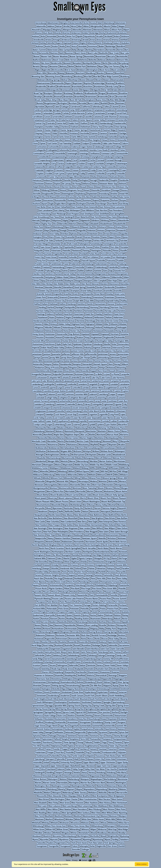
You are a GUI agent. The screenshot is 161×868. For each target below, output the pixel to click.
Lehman (92, 398)
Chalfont (84, 123)
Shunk (99, 682)
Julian (67, 361)
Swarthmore (110, 729)
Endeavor (38, 234)
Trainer (48, 749)
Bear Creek (114, 53)
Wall (103, 776)
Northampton (58, 552)
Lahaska (65, 378)
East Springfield (117, 214)
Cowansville (40, 167)
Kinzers (94, 368)
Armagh (57, 40)
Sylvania (37, 736)
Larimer (67, 388)
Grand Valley (86, 291)
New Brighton (97, 518)
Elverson (39, 230)
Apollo (80, 36)
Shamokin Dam (102, 669)
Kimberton (40, 368)
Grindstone (50, 301)
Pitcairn (46, 592)
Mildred (53, 471)
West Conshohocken (88, 799)
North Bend (37, 545)
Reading (70, 619)
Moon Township (89, 488)
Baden (101, 46)
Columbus (114, 150)
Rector (125, 619)
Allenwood (98, 30)
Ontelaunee (99, 562)
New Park (47, 532)
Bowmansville (58, 83)
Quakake (125, 612)
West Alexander (55, 796)
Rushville (69, 645)
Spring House (42, 709)
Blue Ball (88, 77)
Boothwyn (74, 80)
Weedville (38, 793)
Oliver (67, 562)
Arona (99, 40)
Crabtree (51, 167)
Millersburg (49, 475)
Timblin (97, 742)
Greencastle (53, 297)
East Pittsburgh (59, 214)
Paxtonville (108, 575)
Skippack (107, 686)
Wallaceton (112, 776)
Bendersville (56, 63)
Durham (115, 200)
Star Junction (104, 712)
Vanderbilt (123, 769)
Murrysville (40, 508)
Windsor (48, 833)
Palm (85, 568)
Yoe (68, 843)
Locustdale (83, 414)
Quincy (86, 615)
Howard (59, 338)
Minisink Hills (63, 481)
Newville (102, 538)
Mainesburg (39, 431)
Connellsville (43, 157)
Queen (69, 615)
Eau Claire (112, 217)
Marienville (42, 438)
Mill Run (113, 471)
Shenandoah (101, 675)
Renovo (117, 622)
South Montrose (65, 699)
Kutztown (79, 374)
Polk (76, 602)
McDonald (121, 448)
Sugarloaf (74, 726)
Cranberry (86, 167)
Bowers (107, 80)
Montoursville (65, 488)
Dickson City (123, 187)
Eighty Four (47, 224)
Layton (125, 391)
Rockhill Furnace (99, 635)
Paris (64, 572)
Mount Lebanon (65, 498)
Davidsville (124, 180)
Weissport (56, 793)
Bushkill (104, 103)
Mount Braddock (57, 495)
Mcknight (40, 455)
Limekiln (37, 408)
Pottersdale (52, 609)
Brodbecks (78, 93)
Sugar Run (64, 726)
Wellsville (103, 793)
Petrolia (90, 585)
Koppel (93, 371)
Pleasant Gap (110, 592)
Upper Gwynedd (42, 766)
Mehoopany (88, 458)
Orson (82, 565)
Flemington (96, 251)
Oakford (115, 555)
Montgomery (121, 485)
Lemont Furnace (41, 401)
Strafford (39, 722)
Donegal (116, 190)
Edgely (65, 220)
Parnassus (111, 572)
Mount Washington (91, 501)
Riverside (75, 632)
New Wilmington (65, 535)
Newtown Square (89, 538)
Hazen (52, 317)
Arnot (92, 40)
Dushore (36, 204)
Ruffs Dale (123, 642)
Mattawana (72, 445)
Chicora (47, 133)
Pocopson (41, 602)
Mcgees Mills (66, 451)
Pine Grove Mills (110, 588)
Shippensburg (93, 679)
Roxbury (102, 642)
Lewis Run (123, 401)
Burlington (63, 103)
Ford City (111, 254)
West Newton (65, 809)
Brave (122, 87)
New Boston (84, 518)
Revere (38, 625)
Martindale (70, 441)
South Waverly (121, 699)
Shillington (68, 679)
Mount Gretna (99, 495)
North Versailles (89, 548)
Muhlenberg (76, 505)
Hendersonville (40, 321)
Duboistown (104, 197)
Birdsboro (81, 70)
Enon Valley (55, 234)
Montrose (77, 488)
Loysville (83, 421)
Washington (121, 783)
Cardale (57, 113)
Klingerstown (57, 371)
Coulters (82, 164)
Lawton (117, 391)
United (46, 762)
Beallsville (103, 53)
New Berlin (122, 515)
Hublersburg (70, 338)
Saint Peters (86, 652)
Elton (125, 227)
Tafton (45, 736)
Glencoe (95, 284)
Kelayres (48, 364)
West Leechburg (69, 806)
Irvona (36, 351)
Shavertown (93, 672)
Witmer (74, 833)
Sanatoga (111, 655)
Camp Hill (74, 110)
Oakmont (51, 558)
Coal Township (65, 143)
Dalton (122, 177)
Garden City (39, 274)
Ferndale (124, 247)
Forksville (73, 257)
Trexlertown (40, 752)
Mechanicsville (68, 458)
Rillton (35, 632)
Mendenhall (41, 461)
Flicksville (107, 251)
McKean (96, 451)
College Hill (120, 147)
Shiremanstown (39, 682)
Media (79, 458)
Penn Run (111, 578)
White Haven (98, 819)
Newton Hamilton (63, 538)
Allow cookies (142, 864)
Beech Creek (58, 60)
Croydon (40, 174)
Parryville (122, 572)
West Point (121, 809)
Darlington (84, 180)
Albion (86, 26)
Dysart (44, 204)
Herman (71, 321)
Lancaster (125, 381)
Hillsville (48, 327)
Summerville (109, 726)
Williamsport (110, 826)
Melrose (108, 458)
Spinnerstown (38, 706)
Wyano (35, 839)
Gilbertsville (117, 277)
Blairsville (52, 73)
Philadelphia (100, 585)
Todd (64, 746)
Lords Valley (39, 418)
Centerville (122, 120)
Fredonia (113, 264)
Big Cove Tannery (113, 66)
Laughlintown (111, 388)
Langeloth (93, 384)
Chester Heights (51, 130)
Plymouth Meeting (43, 599)
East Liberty (59, 210)
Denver (57, 187)
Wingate (65, 833)
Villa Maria (122, 773)
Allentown (87, 30)
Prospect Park (73, 612)
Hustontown (38, 344)
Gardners (49, 274)
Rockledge (112, 635)
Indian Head (46, 348)
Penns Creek (60, 582)
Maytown (113, 445)
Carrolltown (38, 117)
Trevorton (112, 749)
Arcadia (100, 36)
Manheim (102, 431)
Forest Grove (51, 257)
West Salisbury (54, 813)
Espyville (124, 234)
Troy (88, 752)
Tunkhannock (42, 756)
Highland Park (78, 324)
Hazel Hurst (119, 314)
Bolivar (65, 80)
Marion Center (72, 438)
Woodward (37, 836)
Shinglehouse (80, 679)
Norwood (123, 552)
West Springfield (69, 813)
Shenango (113, 675)
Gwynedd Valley (112, 301)
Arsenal (107, 40)
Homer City (75, 331)
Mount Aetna (121, 491)
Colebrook (109, 147)
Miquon (73, 481)
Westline (77, 816)
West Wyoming (120, 813)
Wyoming (87, 839)
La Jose (107, 374)
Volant (66, 776)
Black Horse (105, 70)
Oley (51, 562)
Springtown (38, 712)
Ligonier (118, 404)
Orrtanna (74, 565)
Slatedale (36, 689)
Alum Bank (48, 33)
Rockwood (39, 639)
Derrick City (67, 187)
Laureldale (37, 391)
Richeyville (122, 625)
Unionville (37, 762)
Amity (103, 33)
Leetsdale (40, 398)
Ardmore (125, 36)
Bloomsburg (67, 77)
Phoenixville (124, 585)
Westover (113, 816)
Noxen (48, 555)
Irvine (126, 348)
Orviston (90, 565)
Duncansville (60, 200)
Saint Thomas (115, 652)
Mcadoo (122, 445)
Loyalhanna (63, 421)
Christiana (73, 133)
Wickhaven (64, 823)
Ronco (90, 639)
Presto (103, 609)
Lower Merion (108, 418)
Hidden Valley (64, 324)
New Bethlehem (55, 518)
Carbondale (48, 113)
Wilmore (85, 829)
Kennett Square (100, 364)
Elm (95, 227)
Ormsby (55, 565)
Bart (126, 50)
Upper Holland (57, 766)
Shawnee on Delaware (44, 675)
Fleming (86, 251)
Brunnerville (121, 97)
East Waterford (83, 217)
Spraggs (49, 706)
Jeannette (56, 354)
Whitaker (69, 819)
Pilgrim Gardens (56, 588)
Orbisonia (121, 562)
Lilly (125, 404)
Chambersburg (105, 123)
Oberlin (66, 558)
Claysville (39, 140)
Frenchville (79, 267)
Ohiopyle (98, 558)
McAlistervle (54, 448)
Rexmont (59, 625)
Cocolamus (65, 147)
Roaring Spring (110, 632)
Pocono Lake (58, 599)
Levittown (113, 401)
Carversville (57, 117)
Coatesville (96, 143)
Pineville (122, 588)
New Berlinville (40, 518)
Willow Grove (39, 829)
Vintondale (47, 776)
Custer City (53, 177)
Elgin (87, 224)
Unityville (55, 762)
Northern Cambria (73, 552)
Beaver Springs (76, 56)
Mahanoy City (104, 428)
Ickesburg (98, 344)
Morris (50, 491)
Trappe (65, 749)
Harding (42, 307)
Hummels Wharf (39, 341)
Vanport (59, 773)
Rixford (84, 632)
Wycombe (44, 839)
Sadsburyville (43, 649)
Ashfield (124, 40)
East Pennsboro (116, 210)
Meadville (41, 458)
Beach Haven (80, 53)
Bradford (52, 87)
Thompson (106, 739)
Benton (98, 63)
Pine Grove (97, 588)
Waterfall (91, 786)
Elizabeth (95, 224)
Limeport (47, 408)
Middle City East (81, 465)
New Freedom (41, 525)
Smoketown (67, 692)
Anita (43, 36)
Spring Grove (123, 706)
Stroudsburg (98, 722)
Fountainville (66, 261)
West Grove (65, 803)
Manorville (37, 435)
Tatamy (109, 736)
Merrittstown (119, 461)
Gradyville (65, 291)
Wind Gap (112, 829)
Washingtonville (78, 786)
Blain (124, 70)
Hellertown (118, 317)
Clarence (103, 133)
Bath (61, 53)
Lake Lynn (36, 381)
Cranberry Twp (98, 167)
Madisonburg (81, 428)
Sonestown (41, 696)
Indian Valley (59, 348)
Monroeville (75, 485)
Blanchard (80, 73)
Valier (68, 769)
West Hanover (77, 803)
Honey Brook (121, 331)
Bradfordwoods (64, 87)
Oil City (107, 558)
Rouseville (72, 642)
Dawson (49, 184)
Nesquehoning (41, 515)
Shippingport (119, 679)
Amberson (76, 33)
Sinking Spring (58, 686)
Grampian (75, 291)
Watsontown (40, 789)
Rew (51, 625)
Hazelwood (43, 317)
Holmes (48, 331)
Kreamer (121, 371)
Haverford (68, 314)
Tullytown (122, 752)
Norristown (90, 542)
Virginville (58, 776)
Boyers (68, 83)
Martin (61, 441)
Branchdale (77, 87)
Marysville (125, 441)
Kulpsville (57, 374)
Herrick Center (113, 321)
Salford (126, 652)
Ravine (62, 619)
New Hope (121, 525)
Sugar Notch (52, 726)
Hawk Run (90, 314)
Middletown (66, 468)
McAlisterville (41, 448)
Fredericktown (101, 264)
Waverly (62, 789)
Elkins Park (38, 227)
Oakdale (107, 555)
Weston (104, 816)
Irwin (43, 351)
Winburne (102, 829)
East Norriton (102, 210)
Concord (49, 153)
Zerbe (92, 846)
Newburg (78, 535)
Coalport (86, 143)
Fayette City (57, 247)
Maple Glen (59, 435)
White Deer (86, 819)
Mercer (72, 461)
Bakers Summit (39, 50)
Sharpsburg (58, 672)
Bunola (40, 103)
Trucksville (96, 752)
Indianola (78, 348)
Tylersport (50, 759)
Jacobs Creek (91, 351)
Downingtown (68, 194)
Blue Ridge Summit (111, 77)
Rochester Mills (73, 635)
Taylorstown (47, 739)
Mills (116, 475)
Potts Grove (63, 609)
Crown (123, 170)
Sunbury (68, 729)
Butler (112, 103)
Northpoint (88, 552)
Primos (35, 612)
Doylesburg (81, 194)
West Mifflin (41, 809)
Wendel (111, 793)
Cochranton (41, 147)
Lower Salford (38, 421)
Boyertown (78, 83)
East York (95, 217)
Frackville (101, 261)
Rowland (93, 642)
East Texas (54, 217)
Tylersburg (39, 759)
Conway (86, 157)
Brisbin (115, 90)
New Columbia (53, 522)
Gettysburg (50, 277)
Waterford (101, 786)
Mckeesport (120, 451)
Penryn (124, 582)
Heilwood (88, 317)
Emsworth (121, 230)
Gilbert (97, 277)
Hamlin (90, 304)
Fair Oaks (49, 240)
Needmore (43, 512)
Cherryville (109, 127)
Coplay (68, 160)
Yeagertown (60, 843)
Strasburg (49, 722)
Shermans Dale (43, 679)
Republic (125, 622)
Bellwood (111, 60)
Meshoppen (48, 465)
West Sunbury (84, 813)
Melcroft (99, 458)
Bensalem (77, 63)
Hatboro (50, 314)
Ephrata (74, 234)
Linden (92, 408)
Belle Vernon (71, 60)
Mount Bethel (43, 495)
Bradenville (41, 87)
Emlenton (91, 230)
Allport (126, 30)
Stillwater (39, 719)
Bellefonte (83, 60)
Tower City (114, 746)
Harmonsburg (83, 307)
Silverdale (37, 686)
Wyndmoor (64, 839)
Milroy (77, 478)
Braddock (120, 83)
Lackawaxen (42, 378)
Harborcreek (122, 304)
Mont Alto (86, 485)
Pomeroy (83, 602)
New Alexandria (81, 515)
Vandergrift (40, 773)
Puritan (116, 612)
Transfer (56, 749)
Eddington (46, 220)
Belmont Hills (122, 60)
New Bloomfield (71, 518)
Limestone (66, 408)
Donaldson (106, 190)
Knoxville (85, 371)
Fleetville (66, 251)
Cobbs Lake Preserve (111, 143)
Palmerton (101, 568)
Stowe (104, 719)
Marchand (101, 435)
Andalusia (122, 33)
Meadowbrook (119, 455)
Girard (50, 281)
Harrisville (68, 311)
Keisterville (38, 364)
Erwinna (115, 234)
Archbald (108, 36)
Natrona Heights (109, 508)
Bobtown (41, 80)
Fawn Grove (45, 247)
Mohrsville (113, 481)
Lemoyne (53, 401)
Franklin (120, 261)
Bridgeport (85, 90)
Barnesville (111, 50)
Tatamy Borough (121, 736)
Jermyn (37, 358)
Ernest (107, 234)
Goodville (91, 287)
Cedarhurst (65, 120)
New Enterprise (106, 522)
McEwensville (53, 451)
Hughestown (97, 338)
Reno (110, 622)
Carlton (90, 113)
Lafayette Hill (54, 378)
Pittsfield (74, 592)
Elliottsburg (58, 227)
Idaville (107, 344)
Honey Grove (38, 334)
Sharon (125, 669)
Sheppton (123, 675)
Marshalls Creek (39, 441)
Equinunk (83, 234)
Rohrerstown (62, 639)
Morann (109, 488)
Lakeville (58, 381)
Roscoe (105, 639)
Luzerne (76, 425)
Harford (51, 307)
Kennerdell (87, 364)
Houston (40, 338)
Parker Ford (80, 572)
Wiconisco (75, 823)
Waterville (122, 786)
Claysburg (123, 137)
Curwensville (42, 177)
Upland (79, 762)
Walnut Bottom (40, 779)
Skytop (115, 686)
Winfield (56, 833)
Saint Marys (61, 652)
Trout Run (60, 752)
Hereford (62, 321)
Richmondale (71, 629)
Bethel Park (81, 66)
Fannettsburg (96, 244)
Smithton (38, 692)
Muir (85, 505)
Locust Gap (72, 414)
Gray (81, 294)
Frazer (66, 264)
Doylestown (92, 194)
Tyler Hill (121, 756)
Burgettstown (50, 103)
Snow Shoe (78, 692)
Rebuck (117, 619)
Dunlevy (71, 200)
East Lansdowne (45, 210)
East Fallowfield (63, 207)
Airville (66, 26)
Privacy (75, 860)
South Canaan (77, 696)
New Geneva (80, 525)
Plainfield (92, 592)
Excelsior (96, 237)
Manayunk (80, 431)
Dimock (63, 190)
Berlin (105, 63)
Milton (85, 478)
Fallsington (84, 244)
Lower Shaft (51, 421)
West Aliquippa (70, 796)
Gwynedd (100, 301)
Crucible (49, 174)
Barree (120, 50)
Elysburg (55, 230)
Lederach (93, 394)
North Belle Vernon (118, 542)
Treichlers (83, 749)
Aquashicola (89, 36)
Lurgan (49, 425)
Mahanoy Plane (118, 428)
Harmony (94, 307)
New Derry (82, 522)
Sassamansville (58, 659)
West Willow (107, 813)
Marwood (107, 441)
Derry (76, 187)
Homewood (98, 331)
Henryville (52, 321)
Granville (118, 291)
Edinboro (95, 220)
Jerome (45, 358)
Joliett (124, 358)
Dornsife (37, 194)
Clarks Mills (76, 137)
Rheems (80, 625)
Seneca (100, 665)
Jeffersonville (91, 354)
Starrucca (39, 716)
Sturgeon (121, 722)
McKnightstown (52, 455)
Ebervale (36, 220)
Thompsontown (119, 739)
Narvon (97, 508)
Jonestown (49, 361)
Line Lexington (103, 408)
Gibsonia (81, 277)
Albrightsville (96, 26)
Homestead (87, 331)
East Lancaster (118, 207)
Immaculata (123, 344)
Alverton (66, 33)
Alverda (57, 33)
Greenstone (98, 297)
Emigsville (81, 230)
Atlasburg (108, 43)
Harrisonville (56, 311)
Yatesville (41, 843)
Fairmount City (112, 240)
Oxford (78, 568)
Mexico (58, 465)
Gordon (100, 287)
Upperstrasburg (119, 766)
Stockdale (49, 719)
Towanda (104, 746)
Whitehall (36, 823)
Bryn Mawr (63, 100)
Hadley (124, 301)
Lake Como (106, 378)
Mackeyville (41, 428)
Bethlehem (92, 66)
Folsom (76, 254)
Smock (47, 692)
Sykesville (113, 732)
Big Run (125, 66)
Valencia (61, 769)
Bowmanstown (44, 83)
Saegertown (55, 649)
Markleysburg (112, 438)
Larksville (76, 388)
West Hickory (105, 803)
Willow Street (62, 829)
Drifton (43, 197)
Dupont (96, 200)
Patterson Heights (51, 575)
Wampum (85, 779)
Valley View (89, 769)
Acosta (93, 23)
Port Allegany (94, 602)
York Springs (110, 843)
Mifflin (93, 468)
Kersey (117, 364)
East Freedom (78, 207)
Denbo (49, 187)
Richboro (112, 625)
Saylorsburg (90, 659)
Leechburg (103, 394)
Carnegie (111, 113)
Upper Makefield (72, 766)
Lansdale (114, 384)
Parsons (38, 575)
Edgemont (74, 220)
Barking (89, 50)
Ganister (98, 271)
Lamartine (86, 381)
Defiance (86, 184)
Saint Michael (73, 652)
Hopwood (105, 334)
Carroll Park (121, 113)
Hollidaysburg (110, 327)
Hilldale (99, 324)
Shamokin (89, 669)
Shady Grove (68, 669)
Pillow (67, 588)
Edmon (113, 220)
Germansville (38, 277)
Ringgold (55, 632)
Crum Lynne (59, 174)
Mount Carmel (73, 495)
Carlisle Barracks (78, 113)
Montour (53, 488)
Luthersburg (59, 425)
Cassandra (78, 117)
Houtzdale (50, 338)
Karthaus (117, 361)
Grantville (108, 291)
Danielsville (57, 180)
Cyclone (63, 177)
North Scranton (57, 548)
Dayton (57, 184)
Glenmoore (114, 284)
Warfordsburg (110, 779)
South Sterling (107, 699)
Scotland (107, 662)
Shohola (80, 682)
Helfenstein (99, 317)
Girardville (59, 281)
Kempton (77, 364)
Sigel (114, 682)
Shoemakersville (67, 682)
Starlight (124, 712)
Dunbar (38, 200)
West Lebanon (55, 806)
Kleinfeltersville (43, 371)
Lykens (84, 425)
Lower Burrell (79, 418)
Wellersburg (68, 793)
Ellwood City (87, 227)
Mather (62, 445)
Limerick (56, 408)
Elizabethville (120, 224)
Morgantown (40, 491)
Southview (86, 702)
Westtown (39, 819)
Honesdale (109, 331)
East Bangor (101, 204)
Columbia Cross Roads (98, 150)
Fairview (124, 240)
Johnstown (115, 358)
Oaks (59, 558)
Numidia (76, 555)
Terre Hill (84, 739)
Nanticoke (68, 508)
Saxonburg (71, 659)
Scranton (36, 665)
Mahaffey (92, 428)
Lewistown (60, 404)
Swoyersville (80, 732)
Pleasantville (82, 595)
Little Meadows (107, 411)
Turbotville (55, 756)
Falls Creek (73, 244)
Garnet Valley (69, 274)
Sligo (63, 689)
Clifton (82, 140)
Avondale (82, 46)
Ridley (102, 629)
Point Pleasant (66, 602)
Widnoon (85, 823)
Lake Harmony (118, 378)
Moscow (99, 491)
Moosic (101, 488)
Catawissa (38, 120)
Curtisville (120, 174)
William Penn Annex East (55, 826)
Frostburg (124, 267)
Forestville (62, 257)
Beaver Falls (46, 56)
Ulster (83, 759)
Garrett (80, 274)
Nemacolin (95, 512)
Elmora (111, 227)
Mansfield (48, 435)
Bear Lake (125, 53)
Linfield (124, 408)
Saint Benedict (79, 649)
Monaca (122, 481)
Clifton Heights (93, 140)
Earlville (91, 204)
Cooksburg (107, 157)
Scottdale (124, 662)
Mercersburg (83, 461)
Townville (124, 746)
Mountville (56, 505)
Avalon (55, 46)
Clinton (112, 140)
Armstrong (76, 40)
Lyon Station (111, 425)
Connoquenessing (58, 157)
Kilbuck (125, 364)
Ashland (35, 43)
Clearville (58, 140)
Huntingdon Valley (105, 341)
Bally (74, 50)
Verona (92, 773)
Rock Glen (86, 635)
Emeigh (63, 230)
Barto (34, 53)
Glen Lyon (123, 281)
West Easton (117, 799)
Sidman (107, 682)
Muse (48, 508)
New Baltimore (96, 515)
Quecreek (61, 615)
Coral (75, 160)
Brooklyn (38, 97)
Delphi (36, 187)
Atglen (83, 43)
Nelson (85, 512)
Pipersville (37, 592)
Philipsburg (112, 585)
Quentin (77, 615)
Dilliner (37, 190)
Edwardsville (123, 220)
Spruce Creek (68, 712)
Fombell (84, 254)
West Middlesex (100, 806)
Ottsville (55, 568)
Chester (39, 130)
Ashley (43, 43)
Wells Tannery (81, 793)
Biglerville (46, 70)
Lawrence (95, 391)
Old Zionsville (41, 562)
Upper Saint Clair (104, 766)
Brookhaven (112, 93)
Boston (83, 80)
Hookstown (50, 334)
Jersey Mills (55, 358)
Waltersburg (74, 779)
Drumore (62, 197)
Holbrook (80, 327)
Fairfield (79, 240)
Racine (93, 615)
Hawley (99, 314)
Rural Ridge (37, 645)
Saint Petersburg (100, 652)
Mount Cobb (86, 495)
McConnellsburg (92, 448)
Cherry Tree (97, 127)
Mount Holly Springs (115, 495)
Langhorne (104, 384)
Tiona (110, 742)
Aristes (48, 40)
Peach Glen (39, 578)
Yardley (115, 839)
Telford (57, 739)
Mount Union (76, 501)
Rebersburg (107, 619)
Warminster (123, 779)
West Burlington (57, 799)
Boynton (88, 83)
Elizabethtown (106, 224)
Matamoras (53, 445)
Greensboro (74, 297)
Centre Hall (61, 123)
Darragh (93, 180)
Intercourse (117, 348)
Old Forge (123, 558)
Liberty (80, 404)
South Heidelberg (117, 696)
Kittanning (121, 368)
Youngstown (42, 846)
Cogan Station (87, 147)
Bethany (63, 66)
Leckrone (70, 394)
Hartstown (89, 311)
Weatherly (113, 789)
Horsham (115, 334)
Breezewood (42, 90)
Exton (118, 237)
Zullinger (85, 849)
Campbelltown (86, 110)
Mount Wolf (106, 501)
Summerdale (85, 726)
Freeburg (122, 264)
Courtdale (100, 164)
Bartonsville (43, 53)
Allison (107, 30)
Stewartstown (120, 716)
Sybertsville (92, 732)
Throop (80, 742)
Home (66, 331)
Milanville (44, 471)
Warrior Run (86, 783)
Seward (37, 669)
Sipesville (85, 686)
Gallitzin (89, 271)
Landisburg (61, 384)
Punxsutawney (105, 612)
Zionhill (122, 846)
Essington (37, 237)
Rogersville (50, 639)
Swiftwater (59, 732)
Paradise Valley (42, 572)
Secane (53, 665)
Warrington (74, 783)
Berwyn (45, 66)
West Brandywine (100, 796)
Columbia (83, 150)
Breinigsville (54, 90)
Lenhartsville (65, 401)
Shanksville (115, 669)
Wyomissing (98, 839)
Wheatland (59, 819)
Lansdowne (124, 384)
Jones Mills (38, 361)
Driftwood (52, 197)
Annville (61, 36)
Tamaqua (62, 736)
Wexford (49, 819)
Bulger (123, 100)
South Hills (52, 699)
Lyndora (100, 425)
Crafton (59, 167)
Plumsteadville (101, 595)
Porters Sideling (99, 605)
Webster (123, 789)
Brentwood (65, 90)
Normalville (79, 542)
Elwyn (47, 230)
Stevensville (108, 716)
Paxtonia (98, 575)
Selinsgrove (62, 665)
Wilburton (95, 823)
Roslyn (37, 642)
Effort (38, 224)
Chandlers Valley (52, 127)
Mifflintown (113, 468)
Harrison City (117, 307)
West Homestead (120, 803)
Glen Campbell (100, 281)
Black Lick (116, 70)
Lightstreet (108, 404)
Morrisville (81, 491)
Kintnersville (84, 368)
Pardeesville (55, 572)
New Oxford (122, 528)
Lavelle (71, 391)
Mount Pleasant (120, 498)
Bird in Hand (70, 70)
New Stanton (39, 535)
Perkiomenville (56, 585)
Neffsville (69, 512)
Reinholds (93, 622)
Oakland (124, 555)
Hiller (106, 324)
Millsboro (124, 475)
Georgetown (122, 274)
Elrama (118, 227)
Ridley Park (111, 629)
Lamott (106, 381)
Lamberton (96, 381)
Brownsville (103, 97)
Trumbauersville (109, 752)
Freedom (37, 267)
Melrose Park (118, 458)
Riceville (103, 625)
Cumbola (91, 174)
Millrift (110, 475)
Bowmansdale (117, 80)
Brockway (68, 93)
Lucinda (105, 421)
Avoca (74, 46)
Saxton (80, 659)
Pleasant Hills (39, 595)
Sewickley (45, 669)
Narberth (89, 508)
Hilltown (57, 327)
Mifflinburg (102, 468)
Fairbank (59, 240)
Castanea (98, 117)
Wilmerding (75, 829)
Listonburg (77, 411)
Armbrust (66, 40)
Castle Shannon (110, 117)
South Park (94, 699)
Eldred (81, 224)
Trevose (121, 749)
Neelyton (53, 512)
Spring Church (74, 706)
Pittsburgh (64, 592)
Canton (38, 113)
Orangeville (111, 562)
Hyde (59, 344)
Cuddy (82, 174)
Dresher (114, 194)
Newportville (41, 538)
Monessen (39, 485)
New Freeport (55, 525)
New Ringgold (91, 532)
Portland (123, 605)
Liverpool (40, 414)
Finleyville (38, 251)
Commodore (39, 153)
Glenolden (125, 284)
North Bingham (50, 545)
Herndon (101, 321)
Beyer (101, 66)
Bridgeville (96, 90)
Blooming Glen (38, 77)
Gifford (90, 277)
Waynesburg (101, 789)
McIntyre (87, 451)
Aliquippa (47, 30)
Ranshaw (45, 619)
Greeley (110, 294)
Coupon (90, 164)
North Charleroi (66, 545)
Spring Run (79, 709)
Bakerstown (53, 50)
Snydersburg (90, 692)
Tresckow (102, 749)
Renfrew (102, 622)
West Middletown (116, 806)
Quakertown (38, 615)
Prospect (62, 612)
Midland (76, 468)
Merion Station (106, 461)
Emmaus (101, 230)
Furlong (57, 271)
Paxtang (89, 575)
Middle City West (97, 465)
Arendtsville (39, 40)
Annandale (52, 36)
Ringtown (65, 632)
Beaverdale (89, 56)
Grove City (60, 301)
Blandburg (91, 73)
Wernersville (122, 793)
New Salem (104, 532)
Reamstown (96, 619)
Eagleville (71, 204)
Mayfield (94, 445)
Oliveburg (58, 562)
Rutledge (96, 645)
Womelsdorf (84, 833)
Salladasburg (74, 655)
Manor (124, 431)
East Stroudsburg (41, 217)
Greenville (39, 301)
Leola (91, 401)
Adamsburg (109, 23)
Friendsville (113, 267)
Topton (71, 746)
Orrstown (64, 565)
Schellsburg (38, 662)
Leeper (113, 394)
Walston (63, 779)
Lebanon (52, 394)
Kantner (98, 361)
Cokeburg (98, 147)
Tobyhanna (55, 746)
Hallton (62, 304)
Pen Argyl (59, 578)
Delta (42, 187)
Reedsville (62, 622)
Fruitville (40, 271)
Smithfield (115, 689)
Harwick (121, 311)
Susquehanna (87, 729)
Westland (68, 816)
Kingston (73, 368)
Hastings (41, 314)
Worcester (57, 836)
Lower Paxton (121, 418)
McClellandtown (68, 448)
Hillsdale (123, 324)
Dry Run (78, 197)
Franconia (111, 261)
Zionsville (76, 849)
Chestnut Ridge (109, 130)
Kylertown (89, 374)
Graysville (89, 294)
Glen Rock (86, 284)
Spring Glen (111, 706)
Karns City (107, 361)
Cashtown (68, 117)
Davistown (39, 184)
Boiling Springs (53, 80)
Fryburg (49, 271)
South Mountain (81, 699)
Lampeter (115, 381)
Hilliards (114, 324)
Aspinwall (67, 43)
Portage (87, 605)
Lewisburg (50, 404)
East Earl (51, 207)
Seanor (45, 665)
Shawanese (105, 672)
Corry (54, 164)
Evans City (60, 237)
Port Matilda (52, 605)
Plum (91, 595)
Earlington (82, 204)
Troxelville (80, 752)
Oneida (84, 562)
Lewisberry (39, 404)
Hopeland (85, 334)
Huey (87, 338)
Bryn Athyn (52, 100)
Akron (74, 26)
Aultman (40, 46)
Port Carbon (107, 602)
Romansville (74, 639)
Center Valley (99, 120)
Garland (58, 274)
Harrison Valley (43, 311)
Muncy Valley (101, 505)
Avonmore (93, 46)
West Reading (40, 813)
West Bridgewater (117, 796)
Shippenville (106, 679)
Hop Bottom (74, 334)
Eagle (51, 204)
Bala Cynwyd (65, 50)
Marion (61, 438)
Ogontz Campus (86, 558)
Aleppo (122, 26)
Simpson (47, 686)
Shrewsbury (90, 682)
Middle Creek (112, 465)
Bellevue (102, 60)
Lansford (43, 388)
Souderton (65, 696)
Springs (122, 709)
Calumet (115, 107)
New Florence (120, 522)
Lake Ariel (85, 378)
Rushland (59, 645)
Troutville (70, 752)
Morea (117, 488)
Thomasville (95, 739)
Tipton (126, 742)
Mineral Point (95, 478)
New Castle (40, 522)
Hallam (45, 304)
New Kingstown (71, 528)
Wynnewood (76, 839)
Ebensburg (123, 217)
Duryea (123, 200)
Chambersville (120, 123)
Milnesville (68, 478)
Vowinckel (75, 776)
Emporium (111, 230)
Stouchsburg (94, 719)
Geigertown (101, 274)
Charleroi (65, 127)
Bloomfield (119, 73)
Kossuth (112, 371)
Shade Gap (56, 669)
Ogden (74, 558)
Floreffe (124, 251)
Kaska (125, 361)
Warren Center (49, 783)
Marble (92, 435)
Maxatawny (84, 445)
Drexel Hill (124, 194)
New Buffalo (122, 518)
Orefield (38, 565)
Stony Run (82, 719)
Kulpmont (47, 374)
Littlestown (121, 411)
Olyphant (75, 562)
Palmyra (111, 568)
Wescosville (42, 796)
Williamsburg (97, 826)
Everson (87, 237)
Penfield (78, 578)
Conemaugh (72, 153)
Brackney (110, 83)
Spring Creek (99, 706)
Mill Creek (95, 471)
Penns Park (72, 582)
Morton (90, 491)
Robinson (51, 635)
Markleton (99, 438)
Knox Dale (75, 371)
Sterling (89, 716)
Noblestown (67, 542)
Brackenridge (99, 83)
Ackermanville (76, 23)
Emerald (72, 230)
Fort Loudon (105, 257)
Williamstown (123, 826)
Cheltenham (85, 127)
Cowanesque (122, 164)
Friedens (89, 267)
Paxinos (80, 575)
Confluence (95, 153)
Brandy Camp (112, 87)
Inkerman (106, 348)
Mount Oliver (93, 498)
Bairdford (121, 46)
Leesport (121, 394)
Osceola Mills (121, 565)
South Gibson (102, 696)
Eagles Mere (61, 204)
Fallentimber (55, 244)
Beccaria (111, 56)
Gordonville (110, 287)
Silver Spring (123, 682)
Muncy (91, 505)
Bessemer (54, 66)
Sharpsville (69, 672)
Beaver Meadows (61, 56)
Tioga (104, 742)
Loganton (93, 414)
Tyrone (69, 759)
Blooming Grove (53, 77)
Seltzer (83, 665)
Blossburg (78, 77)
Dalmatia (114, 177)
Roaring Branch (95, 632)
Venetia (77, 773)
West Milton (53, 809)
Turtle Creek (77, 756)
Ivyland (58, 351)
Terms (68, 860)
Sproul (58, 712)
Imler (114, 344)
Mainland (50, 431)
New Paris (37, 532)
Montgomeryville (41, 488)
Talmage (53, 736)
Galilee (81, 271)
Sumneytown (57, 729)
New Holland (110, 525)
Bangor (81, 50)
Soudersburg (53, 696)
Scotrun (116, 662)
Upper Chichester (108, 762)
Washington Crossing (60, 786)
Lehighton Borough (78, 398)
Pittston (83, 592)
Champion (39, 127)
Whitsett (54, 823)
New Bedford (110, 515)
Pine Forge (86, 588)
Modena (94, 481)
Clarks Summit (89, 137)
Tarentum (94, 736)
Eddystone (56, 220)
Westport (123, 816)
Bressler (75, 90)
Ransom (54, 619)
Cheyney (39, 133)
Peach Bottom (120, 575)
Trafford (40, 749)
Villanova (37, 776)
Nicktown (122, 538)
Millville (46, 478)
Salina (49, 655)
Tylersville (60, 759)
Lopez (123, 414)
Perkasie (44, 585)
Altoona (38, 33)
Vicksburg (111, 773)
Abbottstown (53, 23)
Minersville (40, 481)
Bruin (112, 97)
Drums (70, 197)
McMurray (65, 455)
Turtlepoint (89, 756)
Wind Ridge (123, 829)
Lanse (36, 388)
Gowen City (44, 291)
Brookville (48, 97)
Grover (69, 301)
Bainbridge (111, 46)
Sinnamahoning (73, 686)
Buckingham (89, 100)
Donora (124, 190)
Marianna (124, 435)
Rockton (122, 635)
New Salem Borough (119, 532)
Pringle (43, 612)
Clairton (94, 133)
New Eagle (93, 522)
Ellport (67, 227)
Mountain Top (119, 501)
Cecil (46, 120)
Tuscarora (100, 756)
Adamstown (121, 23)
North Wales (103, 548)
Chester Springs (80, 130)
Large (60, 388)
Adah (100, 23)
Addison (51, 26)
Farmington (109, 244)
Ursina (36, 769)
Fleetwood (76, 251)
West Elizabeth (40, 803)
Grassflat (67, 294)
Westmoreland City (91, 816)
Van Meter (100, 769)
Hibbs (46, 324)
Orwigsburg (100, 565)
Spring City (87, 706)
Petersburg (80, 585)
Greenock (64, 297)
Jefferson (66, 354)
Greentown (110, 297)
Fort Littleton (93, 257)
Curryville (110, 174)
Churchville (84, 133)
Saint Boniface (93, 649)
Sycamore (103, 732)
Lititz (85, 411)
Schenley (48, 662)
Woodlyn (122, 833)
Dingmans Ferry (75, 190)
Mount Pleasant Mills (45, 501)
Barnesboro (99, 50)
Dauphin (114, 180)
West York (39, 816)
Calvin (123, 107)
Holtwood (57, 331)
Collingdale (52, 150)
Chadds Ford (73, 123)
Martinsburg (96, 441)
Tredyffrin (73, 749)
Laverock (79, 391)
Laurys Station (60, 391)
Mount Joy (52, 498)
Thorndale (36, 742)
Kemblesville (66, 364)
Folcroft (67, 254)
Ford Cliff (121, 254)
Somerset (123, 692)
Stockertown (60, 719)
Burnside (82, 103)
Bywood (49, 107)
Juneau (74, 361)
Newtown (76, 538)
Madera (61, 428)
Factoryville (39, 240)
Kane (90, 361)
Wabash (85, 776)
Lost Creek (59, 418)
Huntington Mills (122, 341)
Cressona (84, 170)
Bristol (122, 90)
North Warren (116, 548)
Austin (48, 46)
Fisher (47, 251)
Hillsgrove (39, 327)
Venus (84, 773)
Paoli (118, 568)
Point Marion (52, 602)
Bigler (38, 70)
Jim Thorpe (85, 358)
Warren (38, 783)
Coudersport (71, 164)
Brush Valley (41, 100)
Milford (71, 471)
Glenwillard (68, 287)
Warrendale (62, 783)
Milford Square (83, 471)
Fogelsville (58, 254)
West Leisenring (85, 806)
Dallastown (103, 177)
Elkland (48, 227)
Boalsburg (125, 77)
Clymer (42, 143)
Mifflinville (125, 468)
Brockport (48, 93)
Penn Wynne (39, 582)
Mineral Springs (109, 478)
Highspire (90, 324)
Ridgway (94, 629)
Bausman (69, 53)
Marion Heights (87, 438)
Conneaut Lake (108, 153)
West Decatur (104, 799)
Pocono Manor (92, 599)
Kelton (56, 364)
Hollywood (39, 331)
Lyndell (92, 425)
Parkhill (102, 572)
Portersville (112, 605)
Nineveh (49, 542)
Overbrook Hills (67, 568)
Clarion (48, 137)
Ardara (117, 36)
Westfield (49, 816)
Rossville (53, 642)
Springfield (112, 709)
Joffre (94, 358)
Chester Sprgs (66, 130)
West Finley (53, 803)
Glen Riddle (59, 284)
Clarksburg (102, 137)
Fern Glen (115, 247)
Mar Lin (84, 435)
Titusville (45, 746)
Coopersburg (45, 160)
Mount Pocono (62, 501)
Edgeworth (85, 220)
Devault (83, 187)
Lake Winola (47, 381)
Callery (107, 107)
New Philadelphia (61, 532)
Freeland (46, 267)
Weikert (47, 793)
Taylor (37, 739)
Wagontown (95, 776)
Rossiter (45, 642)
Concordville (60, 153)
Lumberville (123, 421)
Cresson (75, 170)
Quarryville (50, 615)
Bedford (36, 60)
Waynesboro (89, 789)
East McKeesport (73, 210)
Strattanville (60, 722)
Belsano (36, 63)
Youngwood (65, 846)
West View (96, 813)
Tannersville (83, 736)
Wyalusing (124, 836)
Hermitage (91, 321)
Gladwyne (69, 281)
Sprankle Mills (61, 706)
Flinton (116, 251)
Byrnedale (40, 107)
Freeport (69, 267)
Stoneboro (72, 719)
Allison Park (117, 30)
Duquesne (105, 200)
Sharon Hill (47, 672)
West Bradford (84, 796)
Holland (99, 327)
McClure (80, 448)
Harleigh (59, 307)
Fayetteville (69, 247)
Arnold (85, 40)
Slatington (46, 689)
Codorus (75, 147)
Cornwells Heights (42, 164)
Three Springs (70, 742)
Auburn (117, 43)
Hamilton (81, 304)
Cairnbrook (75, 107)
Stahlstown (92, 712)
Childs (55, 133)
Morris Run (59, 491)
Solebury (113, 692)
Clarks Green (64, 137)
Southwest (97, 702)
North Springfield (73, 548)
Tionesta (118, 742)
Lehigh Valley (52, 398)
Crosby (93, 170)
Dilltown (54, 190)
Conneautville (122, 153)
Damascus (37, 180)
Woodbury (102, 833)
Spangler (107, 702)
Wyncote (54, 839)
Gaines (65, 271)
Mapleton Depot (72, 435)
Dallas (94, 177)
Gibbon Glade (62, 277)
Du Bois (87, 197)
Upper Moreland (88, 766)
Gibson (73, 277)
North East (79, 545)
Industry (88, 348)
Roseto (124, 639)
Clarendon (113, 133)
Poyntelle (94, 609)
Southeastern (74, 702)
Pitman (54, 592)
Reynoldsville (70, 625)
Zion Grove (112, 846)
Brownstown (91, 97)
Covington (110, 164)
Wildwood (112, 823)
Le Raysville (41, 394)
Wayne (79, 789)
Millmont (101, 475)
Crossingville (113, 170)
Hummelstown (54, 341)
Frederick (74, 264)
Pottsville (85, 609)
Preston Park (113, 609)
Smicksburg (104, 689)
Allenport (67, 30)
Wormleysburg (69, 836)
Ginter (36, 281)
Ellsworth (76, 227)
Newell (86, 535)
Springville (49, 712)
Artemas (115, 40)
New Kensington (55, 528)
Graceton (55, 291)
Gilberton (106, 277)
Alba (80, 26)
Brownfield (79, 97)
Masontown (41, 445)
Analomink (111, 33)
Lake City (95, 378)
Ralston (118, 615)
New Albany (67, 515)
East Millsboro (88, 210)
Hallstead (54, 304)
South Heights (40, 699)
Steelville (80, 716)
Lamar (77, 381)
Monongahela (51, 485)
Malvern (59, 431)
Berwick (36, 66)
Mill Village (123, 471)
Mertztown (37, 465)
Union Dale (110, 759)
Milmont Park (56, 478)
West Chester (72, 799)
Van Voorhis (112, 769)
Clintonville (122, 140)
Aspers (59, 43)
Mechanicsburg (54, 458)
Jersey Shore (67, 358)
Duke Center (124, 197)
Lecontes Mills (81, 394)
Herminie (80, 321)
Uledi (76, 759)
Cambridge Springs (51, 110)
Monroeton (64, 485)
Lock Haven (60, 414)
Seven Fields (110, 665)
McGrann (77, 451)
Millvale (37, 478)
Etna (45, 237)
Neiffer (78, 512)
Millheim (92, 475)
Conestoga (84, 153)
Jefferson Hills (77, 354)
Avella (62, 46)
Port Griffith (40, 605)
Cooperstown (58, 160)
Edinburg (105, 220)
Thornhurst (47, 742)
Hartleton (78, 311)
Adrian (59, 26)
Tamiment (72, 736)
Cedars (75, 120)
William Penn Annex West (78, 826)
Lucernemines (94, 421)
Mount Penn (106, 498)
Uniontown (121, 759)
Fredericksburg (87, 264)
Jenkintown (103, 354)
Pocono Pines (106, 599)
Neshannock (117, 512)
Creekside (39, 170)
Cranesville (111, 167)
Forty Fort (41, 261)
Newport (124, 535)
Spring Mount (67, 709)
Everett (79, 237)
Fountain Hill (53, 261)
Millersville (72, 475)
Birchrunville (58, 70)
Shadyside (79, 669)
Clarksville (112, 137)
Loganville (103, 414)
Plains (100, 592)
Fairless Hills (99, 240)
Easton (103, 217)
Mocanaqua (83, 481)
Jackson (66, 351)
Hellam (109, 317)
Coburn (125, 143)
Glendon (104, 284)
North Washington (42, 552)
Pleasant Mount (54, 595)
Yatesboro (124, 839)
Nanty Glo (79, 508)
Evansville (70, 237)
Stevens (98, 716)
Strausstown (73, 722)
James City (111, 351)
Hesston (38, 324)
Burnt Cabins (94, 103)
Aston (76, 43)
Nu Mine (56, 555)
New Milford (97, 528)
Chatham (74, 127)
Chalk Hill (93, 123)
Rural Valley (48, 645)
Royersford (112, 642)
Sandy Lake (121, 655)
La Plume (115, 374)
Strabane (122, 719)
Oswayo (46, 568)
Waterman (111, 786)
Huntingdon (90, 341)
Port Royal (63, 605)
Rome (84, 639)
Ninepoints (39, 542)
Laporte (52, 388)
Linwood (52, 411)
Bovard (99, 80)
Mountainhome (43, 505)
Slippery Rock (73, 689)
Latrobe (85, 388)
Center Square (86, 120)
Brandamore (99, 87)
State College (50, 716)
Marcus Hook (113, 435)
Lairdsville (75, 378)
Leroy (97, 401)
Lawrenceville (107, 391)
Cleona (67, 140)
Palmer (92, 568)
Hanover (111, 304)
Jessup (76, 358)
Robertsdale (123, 632)
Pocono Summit (120, 599)
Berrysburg (123, 63)
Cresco (67, 170)
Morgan (124, 488)
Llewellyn (49, 414)
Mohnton (103, 481)
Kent (111, 364)
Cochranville (53, 147)
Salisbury (57, 655)
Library (87, 404)
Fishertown (56, 251)
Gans (105, 271)
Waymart (71, 789)
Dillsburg (45, 190)
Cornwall (101, 160)
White (77, 819)
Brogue (102, 93)
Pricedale (124, 609)
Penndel (50, 582)
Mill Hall (104, 471)
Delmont (122, 184)
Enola (46, 234)
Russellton (86, 645)
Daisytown (86, 177)
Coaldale (77, 143)
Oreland (46, 565)
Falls (64, 244)
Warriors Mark (99, 783)
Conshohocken (74, 157)
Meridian (94, 461)
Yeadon (50, 843)
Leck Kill (61, 394)
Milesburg (62, 471)
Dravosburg (104, 194)
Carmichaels (100, 113)
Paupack (71, 575)
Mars (121, 438)
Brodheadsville (91, 93)
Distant (86, 190)
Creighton (49, 170)
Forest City (39, 257)
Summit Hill (121, 726)
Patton (63, 575)
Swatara (121, 729)
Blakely (61, 73)
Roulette (63, 642)
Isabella (50, 351)
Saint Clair (105, 649)
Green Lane (119, 294)
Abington (64, 23)
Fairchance (69, 240)
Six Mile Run (96, 686)
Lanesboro (83, 384)
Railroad (109, 615)
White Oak (121, 819)
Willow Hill (51, 829)
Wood (93, 833)
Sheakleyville (70, 675)
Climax (104, 140)
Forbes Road (94, 254)
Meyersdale (68, 465)
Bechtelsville (122, 56)
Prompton (52, 612)
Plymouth (123, 595)
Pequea (35, 585)
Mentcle (64, 461)
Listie (68, 411)
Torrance (79, 746)
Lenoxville (83, 401)
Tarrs (102, 736)
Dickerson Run (109, 187)
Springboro (90, 709)
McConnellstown (108, 448)
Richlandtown (58, 629)
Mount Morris (80, 498)
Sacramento (124, 645)
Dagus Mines (74, 177)
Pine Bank (75, 588)
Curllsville (100, 174)
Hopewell (95, 334)
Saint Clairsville (118, 649)
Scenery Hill (108, 659)
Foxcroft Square (88, 261)
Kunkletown (68, 374)
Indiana (69, 348)
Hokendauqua (69, 327)
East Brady (124, 204)
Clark (55, 137)
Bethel (71, 66)
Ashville (51, 43)
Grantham (98, 291)
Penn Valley (122, 578)
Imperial (36, 348)
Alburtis (107, 26)
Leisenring (101, 398)
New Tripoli (51, 535)
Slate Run (124, 686)
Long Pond (114, 414)
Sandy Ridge (38, 659)
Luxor (69, 425)
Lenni (74, 401)
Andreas (36, 36)
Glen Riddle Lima (72, 284)
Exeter (104, 237)
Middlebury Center (40, 468)
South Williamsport (45, 702)
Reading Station (82, 619)
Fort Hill (82, 257)
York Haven (82, 843)
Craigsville (69, 167)
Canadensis (110, 110)
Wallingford (123, 776)
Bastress (54, 53)
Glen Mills (36, 284)
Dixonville (95, 190)
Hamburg (71, 304)
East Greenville (92, 207)
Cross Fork (102, 170)
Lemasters (112, 398)
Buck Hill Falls (76, 100)
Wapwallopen (96, 779)
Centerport (111, 120)
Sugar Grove (40, 726)
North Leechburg (122, 545)
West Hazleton (91, 803)
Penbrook (68, 578)
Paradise (125, 568)
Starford (115, 712)
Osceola (111, 565)
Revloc (45, 625)
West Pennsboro (80, 809)
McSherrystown (78, 455)
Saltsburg (92, 655)
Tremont (93, 749)
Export (112, 237)
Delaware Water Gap (108, 184)
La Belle (99, 374)
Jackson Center (78, 351)
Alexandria (36, 30)
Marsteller (52, 441)
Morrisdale (70, 491)
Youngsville (54, 846)
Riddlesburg (84, 629)
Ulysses (90, 759)
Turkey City (66, 756)
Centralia (51, 123)
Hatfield (59, 314)
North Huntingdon (93, 545)
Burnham (73, 103)
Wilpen (93, 829)
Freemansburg (58, 267)
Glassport (88, 281)
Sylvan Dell (124, 732)
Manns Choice (114, 431)
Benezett (67, 63)
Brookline (123, 93)
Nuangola (66, 555)
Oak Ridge (97, 555)
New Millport (110, 528)
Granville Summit (44, 294)
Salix (64, 655)
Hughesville (109, 338)
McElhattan (41, 451)
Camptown (98, 110)
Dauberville (104, 180)
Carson (47, 117)
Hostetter (124, 334)
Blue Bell (97, 77)
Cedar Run (54, 120)
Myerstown (57, 508)
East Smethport (87, 214)
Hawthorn (108, 314)
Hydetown (77, 344)
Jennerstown (123, 354)
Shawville (59, 675)
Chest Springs (121, 127)
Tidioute (88, 742)
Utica (43, 769)
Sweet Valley (38, 732)
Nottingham (39, 555)
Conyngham (96, 157)
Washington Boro (42, 786)
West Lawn (42, 806)
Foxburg (76, 261)
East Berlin (113, 204)
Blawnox (109, 73)
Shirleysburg (53, 682)
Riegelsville (122, 629)
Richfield (37, 629)
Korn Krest (102, 371)
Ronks (97, 639)
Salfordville (40, 655)
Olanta (114, 558)
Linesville (115, 408)
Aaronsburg (40, 23)
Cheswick (121, 130)
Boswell (91, 80)
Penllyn (86, 578)
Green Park (41, 297)
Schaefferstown (122, 659)
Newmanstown (112, 535)
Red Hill (36, 622)
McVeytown (91, 455)
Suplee (76, 729)
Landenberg (37, 384)
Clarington (38, 137)
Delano (95, 184)
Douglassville (48, 194)
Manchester (91, 431)
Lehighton (64, 398)
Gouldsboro (121, 287)
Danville (67, 180)
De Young (76, 184)
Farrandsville (121, 244)
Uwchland (51, 769)
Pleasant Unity (68, 595)
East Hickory (105, 207)
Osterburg (36, 568)
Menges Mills (53, 461)
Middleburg (124, 465)
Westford (58, 816)
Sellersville (74, 665)
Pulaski (94, 612)
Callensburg (97, 107)
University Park (67, 762)
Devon (91, 187)
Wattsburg (52, 789)
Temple (65, 739)
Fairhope (88, 240)
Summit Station (43, 729)
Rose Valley (114, 639)
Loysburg (74, 421)
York (74, 843)
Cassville (88, 117)
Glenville (58, 287)
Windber (39, 833)
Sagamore (66, 649)
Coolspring (118, 157)
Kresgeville (36, 374)
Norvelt (114, 552)
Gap (111, 271)
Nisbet (57, 542)
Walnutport (53, 779)
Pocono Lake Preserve (74, 599)
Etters (51, 237)
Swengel (49, 732)
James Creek (123, 351)
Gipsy (43, 281)
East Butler (41, 207)
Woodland (112, 833)
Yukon (75, 846)
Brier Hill (106, 90)
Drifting (35, 197)
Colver (122, 150)
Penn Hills (101, 578)
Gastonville (89, 274)
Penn (93, 578)
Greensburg (86, 297)
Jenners (113, 354)
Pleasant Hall (123, 592)
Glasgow (79, 281)
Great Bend (100, 294)
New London (85, 528)
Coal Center (52, 143)
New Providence (77, 532)
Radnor (101, 615)
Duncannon (48, 200)
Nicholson (112, 538)
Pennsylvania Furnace (110, 582)
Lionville (60, 411)
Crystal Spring (72, 174)
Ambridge (94, 33)
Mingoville (51, 481)
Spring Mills (54, 709)
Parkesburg (92, 572)
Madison (70, 428)
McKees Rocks (107, 451)
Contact (83, 860)
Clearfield (48, 140)
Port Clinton (119, 602)
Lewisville (71, 404)
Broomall (58, 97)
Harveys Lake (110, 311)
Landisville (72, 384)
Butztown (120, 103)
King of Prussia (52, 368)
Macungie (52, 428)
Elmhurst (102, 227)
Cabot (57, 107)
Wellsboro (93, 793)
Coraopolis (83, 160)
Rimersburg (45, 632)
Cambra (38, 110)
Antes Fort (71, 36)
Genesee (111, 274)
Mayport (103, 445)
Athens (90, 43)
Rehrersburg (81, 622)
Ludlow (114, 421)
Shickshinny (56, 679)
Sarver (47, 659)
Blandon (100, 73)
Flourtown (47, 254)
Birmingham (93, 70)
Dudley (114, 197)
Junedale (83, 361)
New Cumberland (68, 522)
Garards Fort (120, 271)
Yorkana (120, 843)
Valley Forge (78, 769)
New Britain (110, 518)
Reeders (53, 622)
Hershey (124, 321)
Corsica (61, 164)
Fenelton (105, 247)
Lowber (68, 418)
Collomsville (64, 150)
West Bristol (44, 799)
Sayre (99, 659)
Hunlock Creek (77, 341)
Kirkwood (111, 368)
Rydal (104, 645)
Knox (67, 371)
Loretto (49, 418)
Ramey (125, 615)
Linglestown (41, 411)
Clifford (75, 140)
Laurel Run (123, 388)
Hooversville (62, 334)
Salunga (102, 655)
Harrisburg (105, 307)
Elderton (72, 224)
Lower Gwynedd (93, 418)
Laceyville (125, 374)
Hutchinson (50, 344)
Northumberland (102, 552)
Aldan (114, 26)
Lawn (87, 391)
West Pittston (109, 809)
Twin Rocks (110, 756)
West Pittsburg (95, 809)
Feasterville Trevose (84, 247)
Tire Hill (36, 746)
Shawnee (115, 672)
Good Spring (80, 287)
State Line (62, 716)
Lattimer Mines (97, 388)
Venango (68, 773)
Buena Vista (101, 100)
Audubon (125, 43)
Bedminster (46, 60)
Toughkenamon (91, 746)
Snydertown (102, 692)
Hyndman (88, 344)
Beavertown (101, 56)
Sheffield (81, 675)
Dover (58, 194)
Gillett (126, 277)
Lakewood (68, 381)
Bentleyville (88, 63)
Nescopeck (106, 512)
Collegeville (41, 150)
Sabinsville (113, 645)
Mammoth (69, 431)
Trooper (51, 752)
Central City (40, 123)
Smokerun (56, 692)
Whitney (45, 823)
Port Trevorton (76, 605)
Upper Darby (122, 762)
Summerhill (97, 726)
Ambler (85, 33)
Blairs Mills (42, 73)
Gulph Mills (79, 301)
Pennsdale (94, 582)
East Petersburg (44, 214)
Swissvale (69, 732)
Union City (99, 759)
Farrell (36, 247)
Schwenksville (88, 662)
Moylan (66, 505)
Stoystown (112, 719)
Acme (86, 23)
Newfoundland (97, 535)
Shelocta (90, 675)
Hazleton (60, 317)
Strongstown (85, 722)
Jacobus (102, 351)
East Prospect (73, 214)
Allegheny (57, 30)
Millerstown (61, 475)
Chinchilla (63, 133)
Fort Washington (119, 257)
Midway (85, 468)
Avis (68, 46)
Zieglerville (101, 846)
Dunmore (87, 200)
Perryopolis (69, 585)
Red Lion (44, 622)
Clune (35, 143)
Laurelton (48, 391)
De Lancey (66, 184)
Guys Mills (90, 301)
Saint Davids (38, 652)
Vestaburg (101, 773)
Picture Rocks (41, 588)
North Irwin (107, 545)
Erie (101, 234)
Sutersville (99, 729)
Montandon (108, 485)
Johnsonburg (104, 358)
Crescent (59, 170)
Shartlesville (81, 672)
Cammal (64, 110)
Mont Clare (97, 485)
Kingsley (64, 368)
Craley (77, 167)
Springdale (101, 709)
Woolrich (47, 836)
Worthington (83, 836)
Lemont (121, 398)
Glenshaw (39, 287)
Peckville (49, 578)
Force (104, 254)
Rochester (61, 635)
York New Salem (96, 843)
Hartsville (99, 311)
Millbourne (38, 475)
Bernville (113, 63)
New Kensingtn (40, 528)
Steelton (71, 716)
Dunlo (79, 200)
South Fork (90, 696)
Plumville (113, 595)
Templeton (74, 739)
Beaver (37, 56)
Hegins (68, 317)
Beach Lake (93, 53)
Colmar (74, 150)
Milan (36, 471)
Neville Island (55, 515)
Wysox (108, 839)
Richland (47, 629)
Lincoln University (80, 408)
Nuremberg (86, 555)
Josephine (59, 361)
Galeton (73, 271)
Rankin (36, 619)
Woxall (103, 836)
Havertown (79, 314)
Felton (97, 247)
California (86, 107)
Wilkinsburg (38, 826)
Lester (104, 401)
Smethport (92, 689)
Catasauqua (123, 117)
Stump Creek (110, 722)
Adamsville (41, 26)
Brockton (58, 93)
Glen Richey (47, 284)
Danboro (47, 180)
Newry (51, 538)
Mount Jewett (41, 498)
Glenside (49, 287)
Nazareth (122, 508)
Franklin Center (42, 264)
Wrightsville (113, 836)
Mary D (116, 441)
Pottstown (75, 609)
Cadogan (65, 107)
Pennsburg (83, 582)
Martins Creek (82, 441)
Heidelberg (78, 317)
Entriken (65, 234)
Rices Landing (92, 625)
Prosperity (85, 612)
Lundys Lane (39, 425)
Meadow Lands (105, 455)
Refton (71, 622)
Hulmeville (120, 338)
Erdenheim (93, 234)
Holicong (90, 327)
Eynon (125, 237)
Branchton (88, 87)
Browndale (68, 97)
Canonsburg (122, 110)
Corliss (92, 160)
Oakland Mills (40, 558)
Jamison (47, 354)
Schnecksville (59, 662)
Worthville (94, 836)
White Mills (110, 819)
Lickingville (97, 404)
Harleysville (70, 307)
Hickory (53, 324)
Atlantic (98, 43)
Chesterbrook (95, 130)
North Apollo (103, 542)
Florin (39, 254)
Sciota (99, 662)
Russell (77, 645)
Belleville (92, 60)
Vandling (50, 773)
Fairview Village (41, 244)
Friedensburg (101, 267)
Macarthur (123, 425)
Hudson (80, 338)
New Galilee (67, 525)
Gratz (75, 294)
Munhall (112, 505)
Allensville (77, 30)
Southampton (61, 702)
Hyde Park (67, 344)
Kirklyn (102, 368)
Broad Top (38, 93)
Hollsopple (122, 327)
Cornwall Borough (114, 160)
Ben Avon (45, 63)
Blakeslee (70, 73)
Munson (121, 505)
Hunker (65, 341)
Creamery (122, 167)
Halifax (37, 304)
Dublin (94, 197)
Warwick (110, 783)
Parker (71, 572)
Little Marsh (94, 411)
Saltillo (84, 655)
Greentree (120, 297)
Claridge (123, 133)
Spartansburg (118, 702)
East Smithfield (102, 214)
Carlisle (66, 113)
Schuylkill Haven (74, 662)
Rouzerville (83, 642)
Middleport (54, 468)
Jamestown (37, 354)
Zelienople (84, 846)
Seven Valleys (123, 665)
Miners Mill (122, 478)
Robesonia (40, 635)
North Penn (44, 548)
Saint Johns (50, 652)
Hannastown (100, 304)
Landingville (49, 384)
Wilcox (104, 823)
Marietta (53, 438)
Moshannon (109, 491)
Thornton (58, 742)
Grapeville (58, 294)
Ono (90, 562)
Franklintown (56, 264)
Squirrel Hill (81, 712)
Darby (75, 180)
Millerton (83, 475)
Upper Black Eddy (91, 762)
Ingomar (97, 348)
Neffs (61, 512)
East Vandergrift (68, 217)
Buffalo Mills (113, 100)
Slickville (56, 689)
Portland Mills (39, 609)
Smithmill (125, 689)
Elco (55, 224)
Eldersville (63, 224)
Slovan (83, 689)
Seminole (91, 665)
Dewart (98, 187)
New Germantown (95, 525)
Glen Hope (113, 281)
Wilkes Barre (124, 823)
